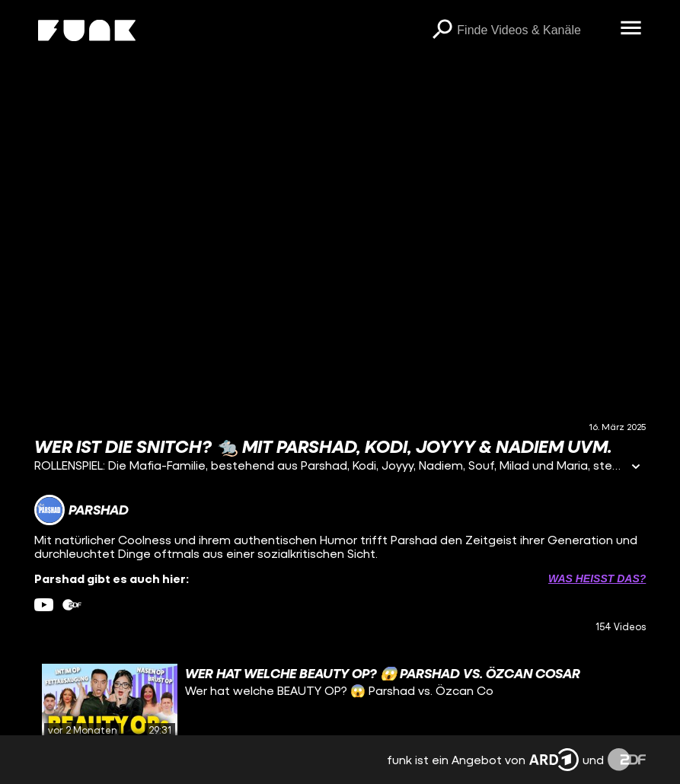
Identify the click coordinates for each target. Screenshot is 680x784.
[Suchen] (442, 30)
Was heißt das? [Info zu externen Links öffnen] (597, 578)
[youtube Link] (44, 605)
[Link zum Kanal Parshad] (81, 510)
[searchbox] (533, 30)
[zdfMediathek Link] (72, 605)
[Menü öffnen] (631, 29)
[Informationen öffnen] (636, 468)
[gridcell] (340, 702)
